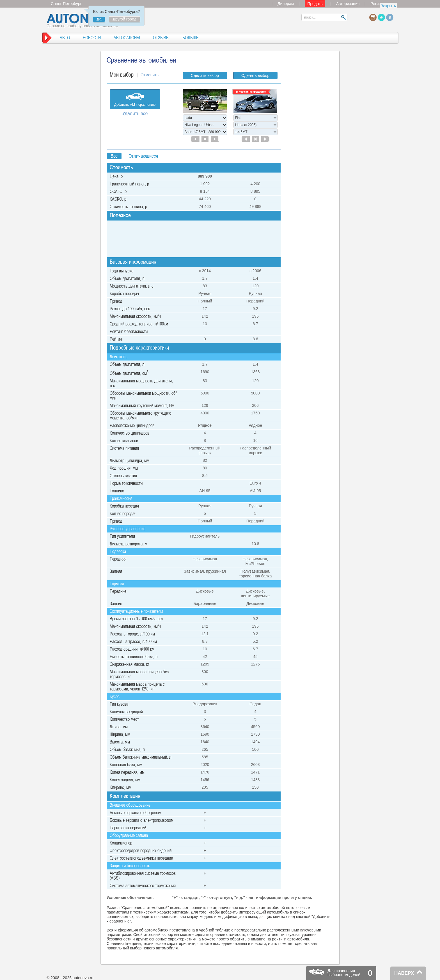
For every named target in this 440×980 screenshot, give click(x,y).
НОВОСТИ (92, 38)
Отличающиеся (143, 156)
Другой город (124, 19)
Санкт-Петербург (66, 4)
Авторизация (348, 4)
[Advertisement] (308, 154)
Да (99, 19)
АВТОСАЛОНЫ (127, 38)
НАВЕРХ (404, 973)
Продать (315, 4)
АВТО (65, 38)
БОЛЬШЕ (191, 38)
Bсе (114, 156)
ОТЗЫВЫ (161, 38)
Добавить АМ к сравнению (135, 105)
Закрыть (388, 6)
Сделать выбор (205, 75)
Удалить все (135, 113)
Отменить (150, 75)
